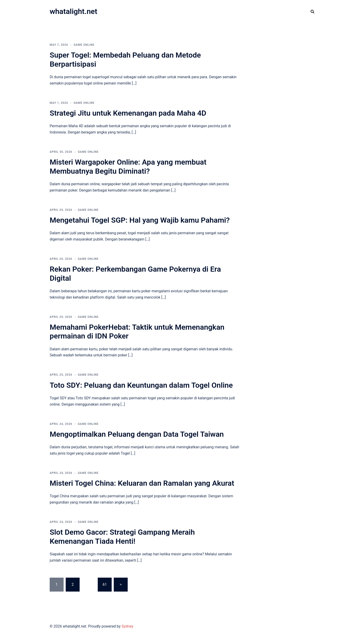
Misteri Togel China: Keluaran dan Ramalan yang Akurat (142, 483)
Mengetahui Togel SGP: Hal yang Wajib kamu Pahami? (140, 220)
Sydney (127, 626)
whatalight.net (73, 11)
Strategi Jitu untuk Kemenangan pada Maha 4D (128, 113)
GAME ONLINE (84, 45)
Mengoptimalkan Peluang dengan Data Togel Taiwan (137, 434)
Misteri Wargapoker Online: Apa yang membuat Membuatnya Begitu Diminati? (128, 166)
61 (105, 584)
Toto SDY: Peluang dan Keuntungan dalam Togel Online (141, 385)
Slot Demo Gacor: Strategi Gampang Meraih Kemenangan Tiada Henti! (122, 537)
